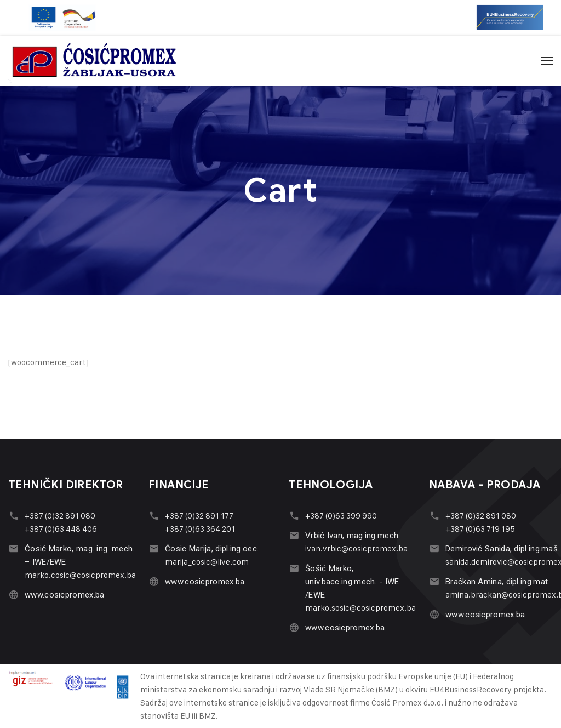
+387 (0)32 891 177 (199, 516)
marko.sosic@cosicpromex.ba (360, 608)
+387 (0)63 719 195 (480, 529)
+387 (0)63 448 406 (61, 529)
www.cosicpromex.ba (64, 595)
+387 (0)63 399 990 (341, 516)
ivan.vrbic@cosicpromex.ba (356, 548)
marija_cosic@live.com (207, 562)
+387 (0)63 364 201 (200, 529)
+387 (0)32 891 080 (60, 516)
